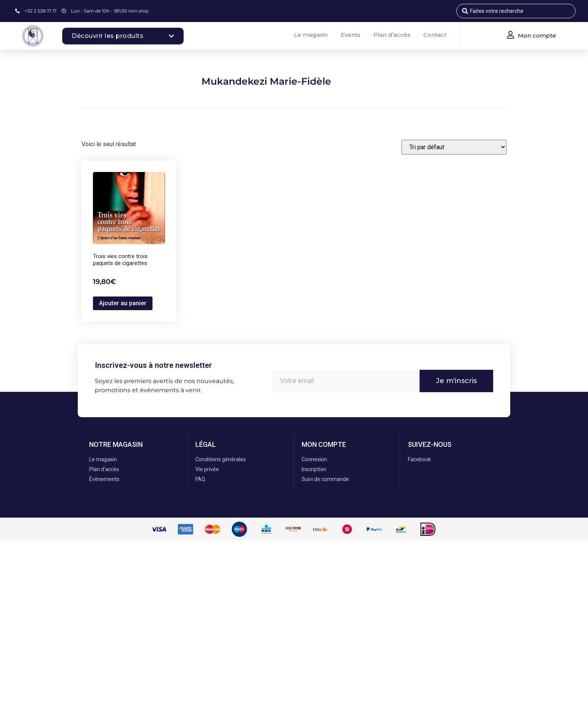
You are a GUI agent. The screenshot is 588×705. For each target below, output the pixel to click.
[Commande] (454, 147)
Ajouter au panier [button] (123, 303)
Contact (435, 35)
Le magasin (311, 35)
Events (351, 35)
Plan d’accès (392, 35)
